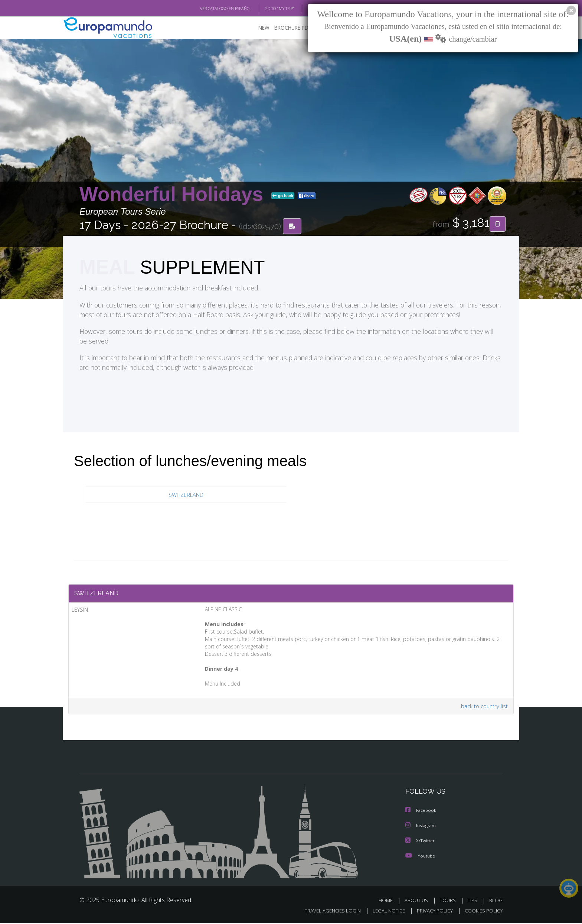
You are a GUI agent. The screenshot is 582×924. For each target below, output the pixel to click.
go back (283, 196)
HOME (388, 901)
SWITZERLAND (186, 495)
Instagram (421, 827)
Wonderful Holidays (174, 194)
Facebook (421, 812)
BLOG (303, 9)
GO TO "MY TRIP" (268, 9)
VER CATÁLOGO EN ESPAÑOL (209, 9)
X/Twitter (420, 842)
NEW (256, 28)
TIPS (473, 901)
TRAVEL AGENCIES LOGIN (326, 912)
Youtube (420, 857)
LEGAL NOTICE (384, 912)
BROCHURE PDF (287, 28)
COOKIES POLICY (482, 912)
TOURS (449, 901)
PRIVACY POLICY (431, 912)
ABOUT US (418, 901)
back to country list (483, 708)
